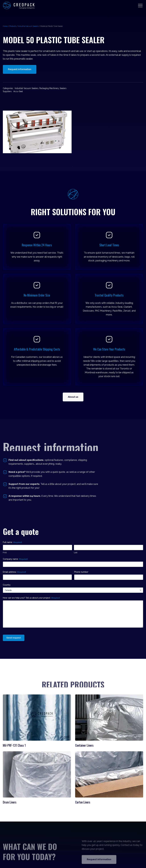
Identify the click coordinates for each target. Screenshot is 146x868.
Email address (14, 572)
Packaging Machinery (49, 88)
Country (7, 585)
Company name (15, 559)
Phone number (81, 572)
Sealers (63, 88)
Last (76, 553)
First (5, 553)
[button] (140, 5)
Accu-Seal (18, 91)
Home (5, 26)
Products (13, 26)
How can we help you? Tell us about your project (31, 598)
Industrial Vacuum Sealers (28, 26)
